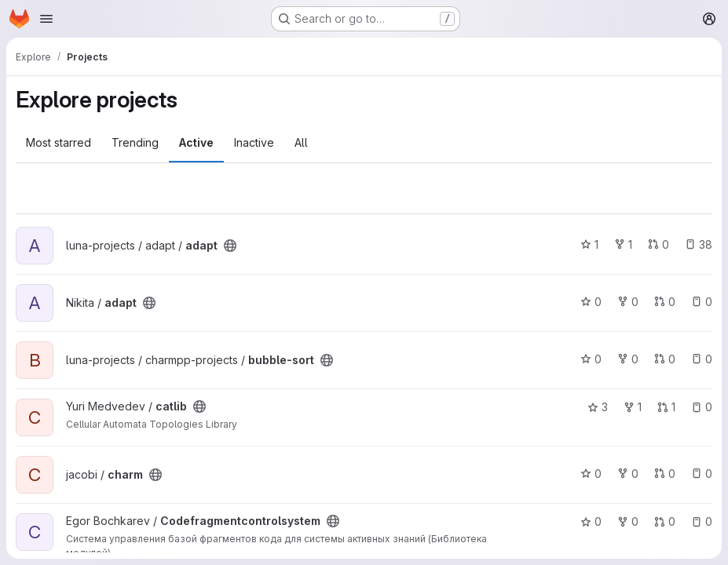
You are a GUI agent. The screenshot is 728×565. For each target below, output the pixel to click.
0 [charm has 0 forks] (628, 474)
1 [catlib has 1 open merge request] (666, 407)
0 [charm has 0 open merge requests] (665, 474)
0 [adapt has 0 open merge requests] (658, 244)
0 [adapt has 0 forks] (628, 302)
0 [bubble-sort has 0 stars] (591, 359)
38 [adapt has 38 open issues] (699, 244)
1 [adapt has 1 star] (589, 244)
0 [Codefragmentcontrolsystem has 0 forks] (628, 521)
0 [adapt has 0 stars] (591, 302)
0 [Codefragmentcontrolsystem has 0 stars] (591, 521)
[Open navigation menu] (46, 19)
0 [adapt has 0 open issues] (702, 302)
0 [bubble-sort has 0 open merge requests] (665, 359)
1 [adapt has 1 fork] (623, 244)
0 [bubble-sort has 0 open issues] (702, 359)
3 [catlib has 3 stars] (598, 407)
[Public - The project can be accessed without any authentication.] (230, 246)
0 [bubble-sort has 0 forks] (628, 359)
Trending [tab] (135, 142)
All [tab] (301, 142)
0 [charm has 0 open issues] (702, 474)
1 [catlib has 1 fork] (633, 407)
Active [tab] (196, 142)
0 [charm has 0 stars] (591, 474)
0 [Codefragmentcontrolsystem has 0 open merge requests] (665, 521)
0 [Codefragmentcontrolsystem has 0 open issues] (702, 521)
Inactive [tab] (254, 142)
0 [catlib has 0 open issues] (702, 407)
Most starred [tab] (59, 142)
